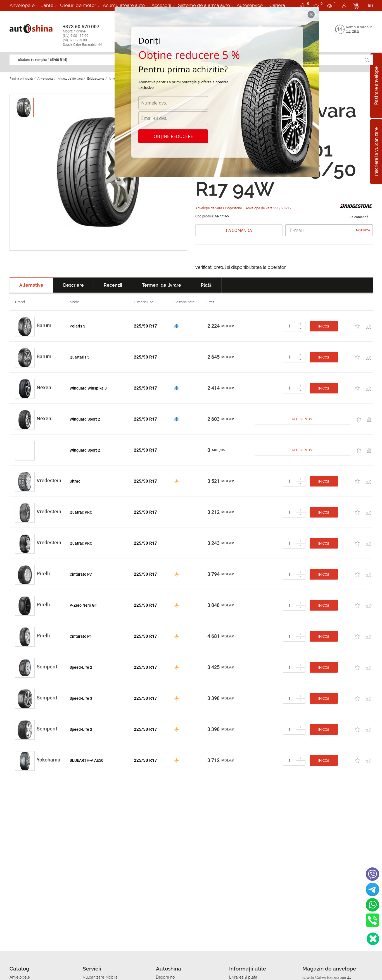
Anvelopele (22, 5)
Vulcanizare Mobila (100, 977)
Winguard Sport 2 (85, 419)
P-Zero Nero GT (83, 605)
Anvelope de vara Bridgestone (219, 208)
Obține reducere (173, 136)
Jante (47, 5)
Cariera (277, 5)
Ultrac (75, 481)
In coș (324, 326)
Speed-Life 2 (81, 667)
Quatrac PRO (81, 512)
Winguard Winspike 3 (88, 388)
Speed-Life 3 (81, 698)
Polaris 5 (77, 326)
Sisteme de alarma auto (204, 5)
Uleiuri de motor (78, 5)
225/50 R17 (145, 326)
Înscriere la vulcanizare (376, 151)
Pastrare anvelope (376, 86)
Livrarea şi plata (243, 977)
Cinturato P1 (81, 636)
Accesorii (161, 5)
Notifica (363, 230)
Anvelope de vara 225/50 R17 (269, 208)
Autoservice (250, 5)
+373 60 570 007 (88, 35)
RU (370, 6)
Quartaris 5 (80, 357)
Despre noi (166, 977)
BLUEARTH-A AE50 (86, 760)
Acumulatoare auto (124, 5)
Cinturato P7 (81, 574)
